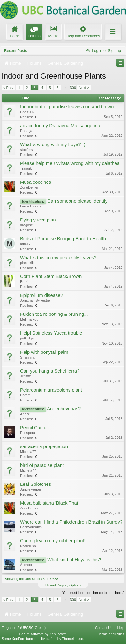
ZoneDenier (29, 187)
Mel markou (29, 319)
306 (73, 88)
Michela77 (28, 452)
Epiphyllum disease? (41, 295)
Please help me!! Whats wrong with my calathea (70, 163)
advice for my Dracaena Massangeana (60, 126)
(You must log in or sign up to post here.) (93, 593)
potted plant (29, 338)
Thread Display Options (63, 585)
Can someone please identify (77, 201)
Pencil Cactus (34, 428)
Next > (84, 88)
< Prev (8, 88)
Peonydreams (31, 527)
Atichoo (26, 565)
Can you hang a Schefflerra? (50, 371)
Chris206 (27, 112)
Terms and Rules (111, 634)
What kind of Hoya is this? (74, 560)
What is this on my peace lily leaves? (58, 258)
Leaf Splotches (36, 484)
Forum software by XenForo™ (43, 634)
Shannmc (27, 357)
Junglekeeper (31, 489)
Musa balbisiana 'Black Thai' (49, 503)
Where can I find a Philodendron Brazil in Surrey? (71, 522)
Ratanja (26, 131)
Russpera (28, 433)
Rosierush (28, 546)
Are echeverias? (64, 409)
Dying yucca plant (39, 220)
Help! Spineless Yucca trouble (51, 333)
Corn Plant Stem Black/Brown (51, 276)
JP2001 (26, 376)
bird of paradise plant (42, 465)
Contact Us (104, 628)
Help (121, 628)
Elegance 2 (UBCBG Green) (24, 628)
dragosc (26, 225)
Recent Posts (15, 51)
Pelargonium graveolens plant (51, 390)
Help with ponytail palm (44, 352)
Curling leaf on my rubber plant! (53, 541)
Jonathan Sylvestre (35, 300)
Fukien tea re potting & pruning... (54, 314)
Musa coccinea (36, 182)
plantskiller (28, 263)
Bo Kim (26, 282)
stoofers (26, 150)
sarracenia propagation (44, 446)
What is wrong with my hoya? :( (53, 144)
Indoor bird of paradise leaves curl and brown (67, 107)
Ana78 (25, 414)
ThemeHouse (72, 639)
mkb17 (25, 244)
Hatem (25, 395)
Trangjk (26, 168)
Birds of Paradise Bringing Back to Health (63, 239)
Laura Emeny (30, 206)
